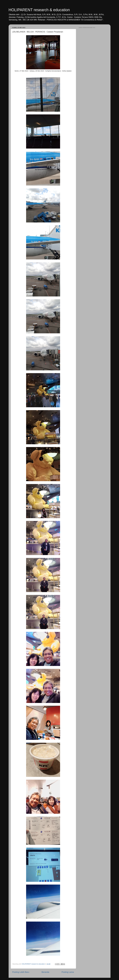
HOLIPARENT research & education (39, 10)
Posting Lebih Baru (21, 972)
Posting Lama (68, 972)
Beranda (45, 972)
